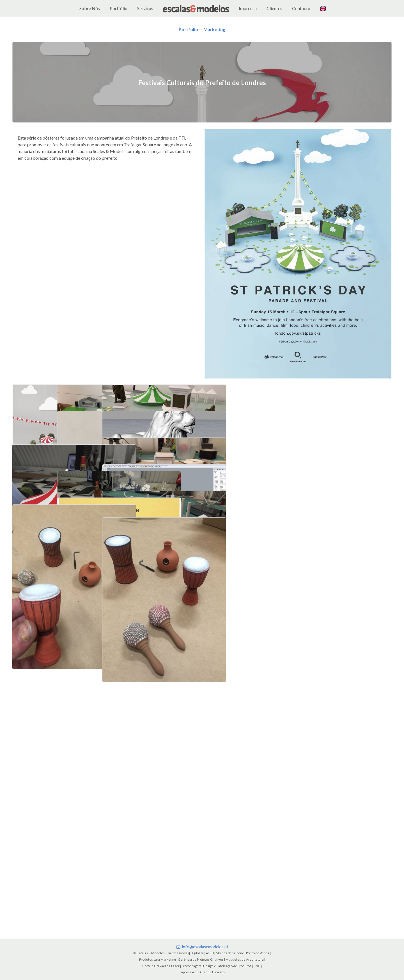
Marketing (214, 29)
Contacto (301, 8)
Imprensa (248, 8)
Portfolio (188, 29)
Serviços (145, 8)
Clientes (274, 8)
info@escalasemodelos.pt (202, 947)
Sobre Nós (90, 8)
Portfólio (119, 8)
